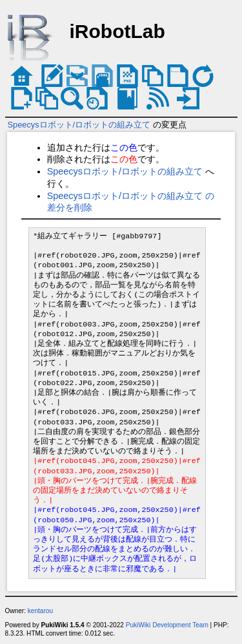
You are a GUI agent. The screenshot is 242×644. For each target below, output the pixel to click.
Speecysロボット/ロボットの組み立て (79, 125)
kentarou (40, 611)
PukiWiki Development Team (167, 625)
